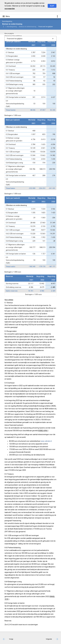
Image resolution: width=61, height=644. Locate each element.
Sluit (52, 6)
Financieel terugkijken (46, 27)
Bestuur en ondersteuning (28, 27)
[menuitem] (13, 27)
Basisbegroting (12, 27)
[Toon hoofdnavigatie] (6, 16)
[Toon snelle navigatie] (57, 16)
